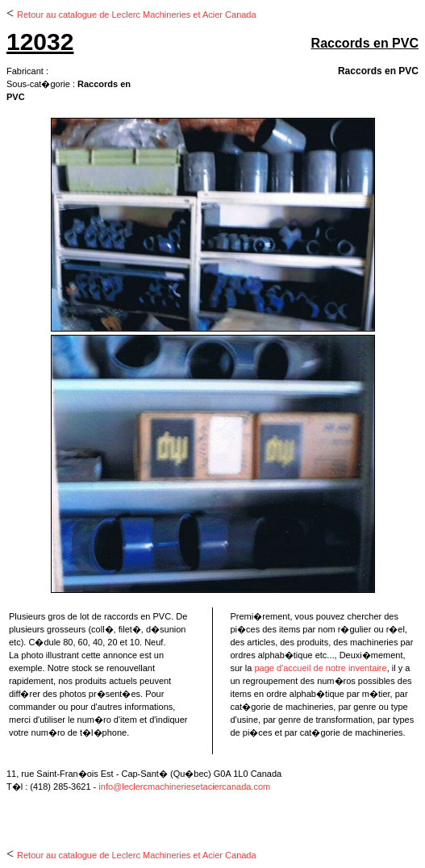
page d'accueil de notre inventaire (320, 668)
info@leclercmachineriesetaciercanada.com (184, 787)
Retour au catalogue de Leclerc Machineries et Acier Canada (137, 15)
